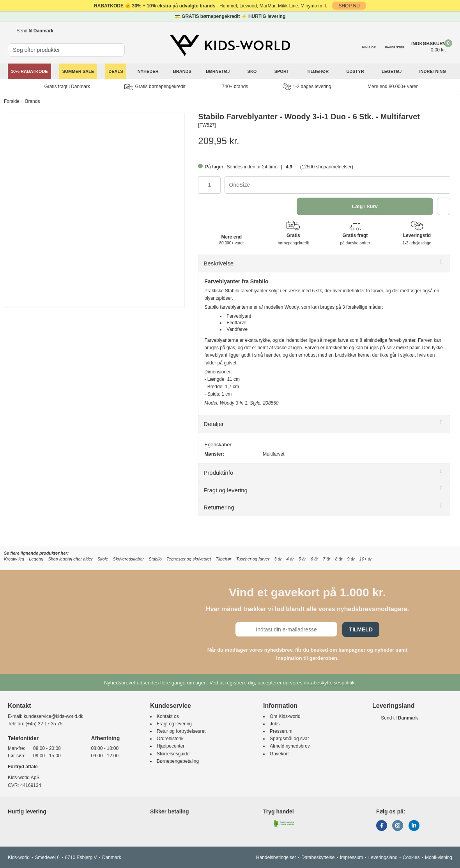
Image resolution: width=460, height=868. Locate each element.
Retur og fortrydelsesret (181, 731)
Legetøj (392, 71)
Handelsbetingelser (276, 857)
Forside (12, 101)
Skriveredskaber (128, 559)
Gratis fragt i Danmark (67, 87)
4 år (290, 559)
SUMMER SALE (78, 71)
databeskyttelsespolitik (329, 683)
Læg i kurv (365, 206)
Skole (103, 559)
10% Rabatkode (29, 71)
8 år (339, 559)
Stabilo (155, 559)
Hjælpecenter (171, 746)
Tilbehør (318, 71)
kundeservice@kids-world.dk (54, 716)
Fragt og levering (226, 490)
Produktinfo (218, 473)
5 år (302, 559)
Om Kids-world (285, 716)
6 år (314, 559)
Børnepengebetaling (178, 761)
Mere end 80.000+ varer (393, 87)
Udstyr (356, 71)
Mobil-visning (439, 857)
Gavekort (279, 754)
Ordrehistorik (170, 739)
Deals (116, 71)
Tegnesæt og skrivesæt (189, 559)
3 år (278, 559)
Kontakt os (168, 716)
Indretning (433, 71)
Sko (253, 71)
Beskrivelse (218, 263)
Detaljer (214, 424)
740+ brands (235, 87)
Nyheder (148, 71)
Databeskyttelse (318, 857)
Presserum (281, 731)
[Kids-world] (230, 46)
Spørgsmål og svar (289, 739)
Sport (282, 71)
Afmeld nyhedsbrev (290, 746)
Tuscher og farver (253, 559)
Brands (182, 71)
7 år (326, 559)
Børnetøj (218, 71)
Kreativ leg (14, 559)
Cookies (411, 857)
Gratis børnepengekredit (155, 87)
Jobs (275, 724)
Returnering (219, 507)
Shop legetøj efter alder (70, 559)
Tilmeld (361, 629)
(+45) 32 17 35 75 (44, 724)
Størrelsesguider (174, 754)
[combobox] (337, 185)
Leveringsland (383, 857)
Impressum (351, 857)
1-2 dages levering (307, 87)
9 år (351, 559)
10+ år (366, 559)
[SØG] (119, 47)
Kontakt (19, 706)
